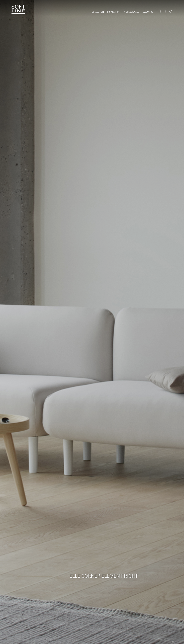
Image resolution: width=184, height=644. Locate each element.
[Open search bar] (171, 13)
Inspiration (113, 12)
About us (148, 12)
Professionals (131, 12)
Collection (98, 12)
